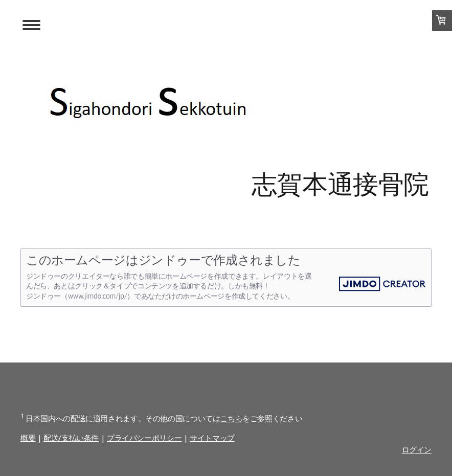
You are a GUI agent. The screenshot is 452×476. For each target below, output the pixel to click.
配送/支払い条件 (71, 438)
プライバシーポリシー (144, 438)
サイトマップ (212, 438)
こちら (231, 418)
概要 (28, 438)
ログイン (417, 449)
